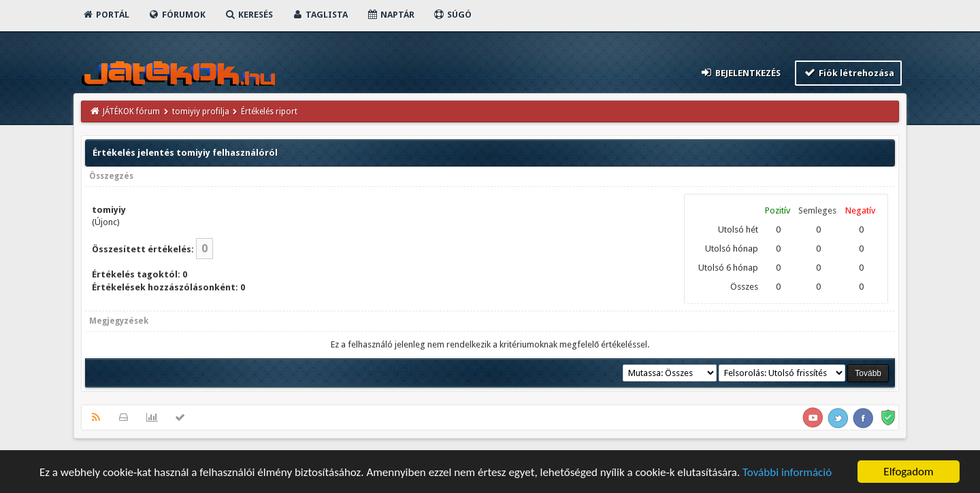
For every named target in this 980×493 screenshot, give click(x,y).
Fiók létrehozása (848, 72)
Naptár (390, 15)
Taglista (320, 15)
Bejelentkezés (740, 72)
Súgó (452, 15)
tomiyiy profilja (201, 112)
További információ (787, 473)
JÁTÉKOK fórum (131, 112)
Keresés (248, 15)
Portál (105, 15)
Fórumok (177, 15)
